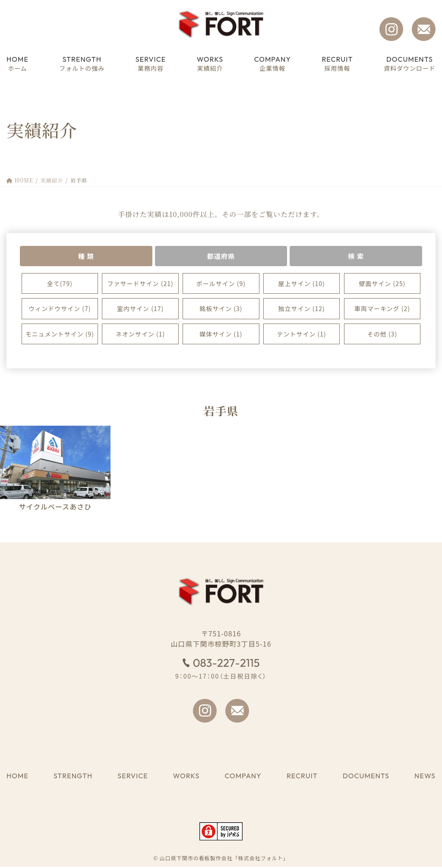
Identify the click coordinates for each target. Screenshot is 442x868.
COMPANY (243, 777)
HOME (17, 777)
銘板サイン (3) (221, 310)
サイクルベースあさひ (55, 507)
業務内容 (151, 63)
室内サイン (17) (140, 310)
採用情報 (337, 63)
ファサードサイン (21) (140, 284)
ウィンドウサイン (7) (60, 310)
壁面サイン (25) (382, 284)
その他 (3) (382, 335)
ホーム (17, 63)
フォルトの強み (82, 63)
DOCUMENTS (366, 777)
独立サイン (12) (302, 310)
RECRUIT (302, 777)
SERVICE (133, 777)
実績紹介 (210, 63)
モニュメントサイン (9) (60, 335)
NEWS (425, 777)
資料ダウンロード (410, 63)
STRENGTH (73, 777)
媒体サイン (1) (221, 335)
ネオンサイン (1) (140, 335)
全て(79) (60, 284)
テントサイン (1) (301, 335)
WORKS (186, 777)
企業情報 (273, 63)
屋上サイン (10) (302, 284)
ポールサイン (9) (221, 284)
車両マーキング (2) (382, 310)
